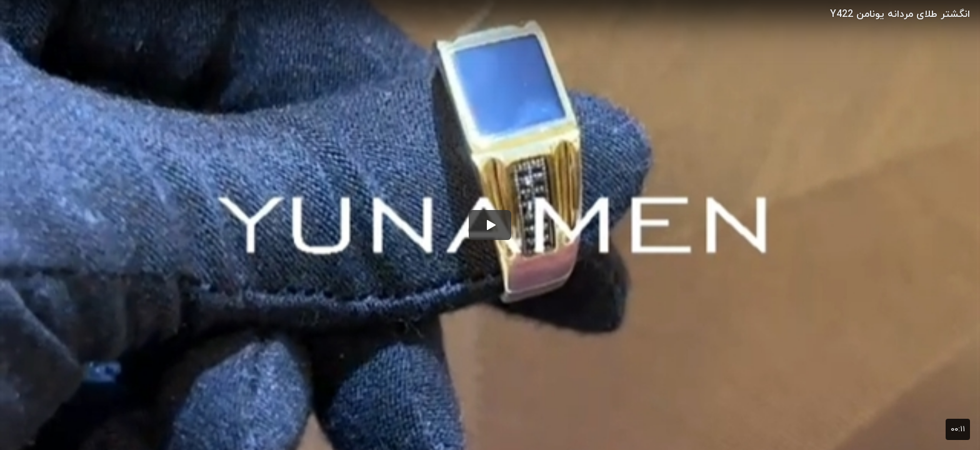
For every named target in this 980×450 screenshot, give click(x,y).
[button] (490, 225)
